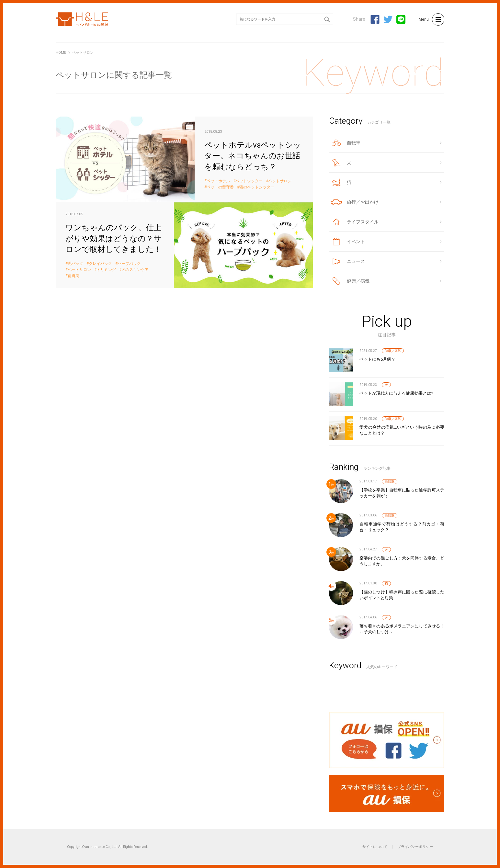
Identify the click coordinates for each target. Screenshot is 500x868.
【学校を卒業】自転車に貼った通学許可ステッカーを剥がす (402, 493)
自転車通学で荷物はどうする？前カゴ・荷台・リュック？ (402, 527)
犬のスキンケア (135, 270)
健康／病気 (393, 351)
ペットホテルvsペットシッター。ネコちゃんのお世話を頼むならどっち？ (184, 159)
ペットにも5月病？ (377, 359)
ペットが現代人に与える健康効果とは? (396, 393)
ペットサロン (280, 181)
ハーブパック (129, 264)
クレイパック (100, 264)
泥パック (75, 264)
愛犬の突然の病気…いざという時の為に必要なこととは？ (402, 430)
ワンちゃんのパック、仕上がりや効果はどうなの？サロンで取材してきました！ (184, 245)
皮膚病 (74, 276)
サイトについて (375, 847)
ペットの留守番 (220, 187)
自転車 (390, 482)
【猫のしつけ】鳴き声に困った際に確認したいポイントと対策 (402, 595)
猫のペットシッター (257, 187)
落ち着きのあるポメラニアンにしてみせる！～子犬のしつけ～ (402, 629)
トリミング (106, 270)
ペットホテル (218, 181)
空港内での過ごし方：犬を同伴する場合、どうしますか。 (402, 561)
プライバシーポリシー (415, 847)
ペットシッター (249, 181)
